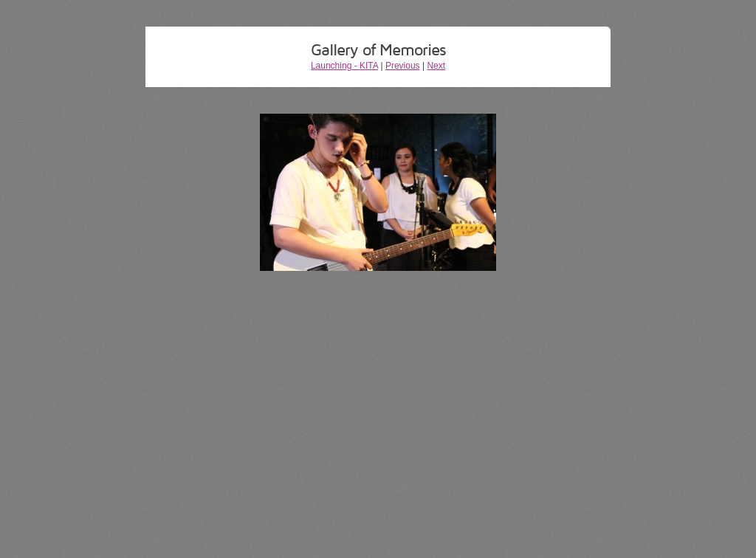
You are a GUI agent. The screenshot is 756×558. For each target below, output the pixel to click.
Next (436, 66)
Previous (403, 66)
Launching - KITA (344, 66)
